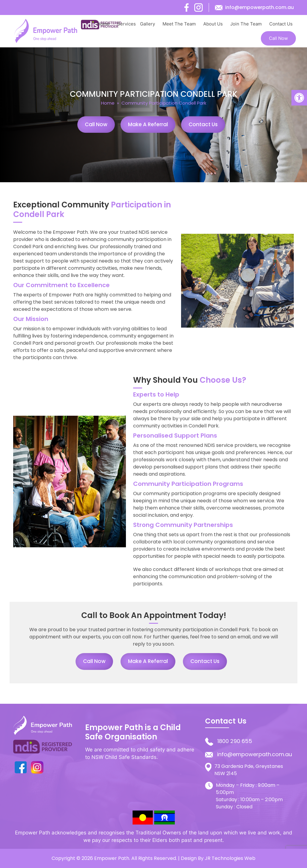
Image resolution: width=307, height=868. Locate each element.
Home (103, 24)
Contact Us (281, 24)
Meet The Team (179, 24)
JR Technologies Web (230, 858)
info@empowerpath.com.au (259, 7)
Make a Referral (148, 124)
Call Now (278, 38)
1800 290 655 (235, 741)
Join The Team (246, 24)
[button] (299, 98)
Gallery (148, 24)
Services (127, 24)
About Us (213, 24)
